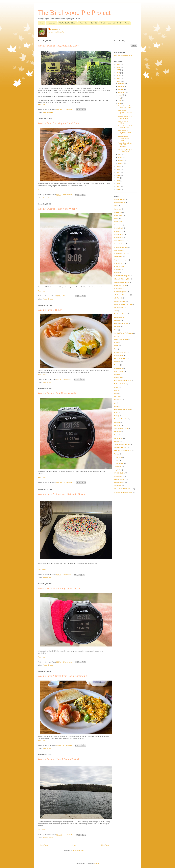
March (121, 157)
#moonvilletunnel (120, 244)
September (122, 92)
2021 (118, 78)
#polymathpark (119, 266)
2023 (118, 73)
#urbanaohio (118, 289)
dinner (116, 346)
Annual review (119, 308)
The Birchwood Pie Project (74, 13)
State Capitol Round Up (122, 444)
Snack (116, 435)
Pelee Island (118, 400)
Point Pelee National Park (123, 409)
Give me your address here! (123, 56)
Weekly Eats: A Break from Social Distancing (62, 676)
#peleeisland (118, 257)
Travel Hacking (119, 463)
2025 (118, 67)
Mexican (117, 374)
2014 (118, 181)
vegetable (117, 470)
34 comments (68, 482)
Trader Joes (118, 457)
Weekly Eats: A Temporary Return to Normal (62, 494)
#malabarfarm (119, 238)
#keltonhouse (119, 225)
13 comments (67, 195)
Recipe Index (51, 23)
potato (116, 413)
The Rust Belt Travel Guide (68, 23)
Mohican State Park (121, 384)
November (122, 86)
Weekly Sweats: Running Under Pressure (60, 589)
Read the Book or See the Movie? (111, 23)
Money (116, 387)
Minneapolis (118, 378)
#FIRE (116, 219)
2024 (118, 70)
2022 (118, 76)
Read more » (42, 104)
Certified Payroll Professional (124, 333)
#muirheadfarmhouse (121, 247)
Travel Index (83, 23)
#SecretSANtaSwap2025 (122, 279)
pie (115, 403)
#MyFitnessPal (119, 250)
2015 (118, 178)
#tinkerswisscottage (121, 285)
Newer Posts (44, 845)
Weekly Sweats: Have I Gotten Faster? (59, 759)
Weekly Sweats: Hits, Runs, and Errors (59, 46)
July (120, 98)
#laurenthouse (119, 234)
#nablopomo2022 (120, 253)
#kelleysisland (119, 222)
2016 (118, 175)
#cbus (116, 206)
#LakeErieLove (119, 231)
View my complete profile (56, 32)
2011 (118, 189)
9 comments (67, 575)
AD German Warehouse (122, 295)
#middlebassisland (120, 241)
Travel (116, 460)
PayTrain (117, 397)
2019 (118, 167)
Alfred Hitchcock (120, 301)
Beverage (117, 320)
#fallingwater (118, 215)
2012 (118, 186)
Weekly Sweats (48, 112)
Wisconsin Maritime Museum (124, 492)
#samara (117, 273)
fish (115, 349)
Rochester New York (121, 419)
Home (42, 23)
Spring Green (119, 438)
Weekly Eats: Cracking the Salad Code (59, 123)
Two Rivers (118, 467)
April (120, 155)
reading (117, 416)
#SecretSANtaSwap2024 (122, 276)
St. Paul (117, 441)
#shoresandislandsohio (122, 282)
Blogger (97, 864)
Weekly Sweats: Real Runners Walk (57, 393)
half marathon (119, 355)
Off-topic (117, 390)
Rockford (117, 422)
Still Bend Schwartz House (123, 451)
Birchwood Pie (55, 29)
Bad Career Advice (120, 314)
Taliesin (117, 454)
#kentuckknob (119, 228)
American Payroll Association (124, 304)
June (120, 101)
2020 (118, 81)
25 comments (68, 109)
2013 (118, 184)
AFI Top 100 (118, 298)
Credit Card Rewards (121, 339)
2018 (118, 169)
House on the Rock (120, 359)
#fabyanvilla (118, 212)
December (122, 84)
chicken (117, 336)
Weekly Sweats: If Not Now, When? (57, 209)
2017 (118, 172)
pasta (116, 393)
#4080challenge (119, 199)
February (121, 160)
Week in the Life (119, 473)
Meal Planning (119, 371)
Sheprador (118, 432)
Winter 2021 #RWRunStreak (123, 489)
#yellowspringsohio (120, 292)
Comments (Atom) (79, 850)
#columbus (118, 209)
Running (117, 425)
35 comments (67, 662)
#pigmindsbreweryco (121, 260)
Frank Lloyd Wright (120, 352)
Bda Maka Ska (119, 317)
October (121, 89)
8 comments (67, 379)
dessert (117, 343)
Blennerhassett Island (121, 323)
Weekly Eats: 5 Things (50, 310)
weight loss (118, 486)
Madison (117, 365)
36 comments (67, 296)
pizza (116, 406)
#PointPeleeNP (119, 263)
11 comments (67, 745)
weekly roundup (119, 479)
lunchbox (117, 362)
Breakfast (117, 327)
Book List (94, 23)
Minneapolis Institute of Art (123, 381)
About (127, 23)
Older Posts (105, 845)
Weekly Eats (47, 198)
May (120, 103)
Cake (116, 330)
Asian (116, 311)
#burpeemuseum (120, 203)
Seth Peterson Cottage (122, 428)
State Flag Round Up (121, 448)
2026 (118, 64)
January (121, 163)
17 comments (68, 835)
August (121, 95)
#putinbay (117, 269)
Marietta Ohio (119, 368)
